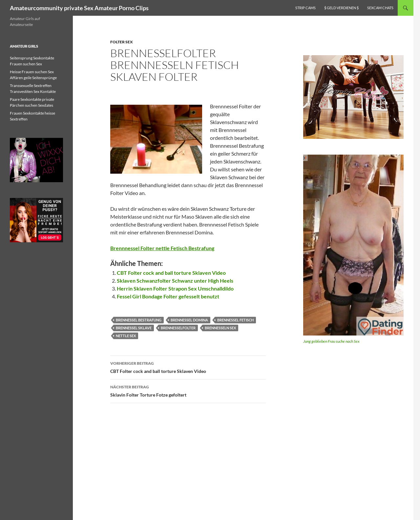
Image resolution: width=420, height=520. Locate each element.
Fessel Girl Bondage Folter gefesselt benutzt (168, 296)
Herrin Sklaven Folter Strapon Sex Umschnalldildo (175, 288)
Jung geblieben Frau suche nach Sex (331, 341)
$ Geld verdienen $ (341, 8)
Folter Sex (122, 42)
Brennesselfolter (178, 328)
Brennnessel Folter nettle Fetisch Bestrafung (162, 248)
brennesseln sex (220, 328)
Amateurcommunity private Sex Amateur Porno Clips (79, 8)
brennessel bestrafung (139, 320)
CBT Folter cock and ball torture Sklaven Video (171, 273)
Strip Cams (305, 8)
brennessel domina (189, 320)
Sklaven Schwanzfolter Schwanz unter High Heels (175, 281)
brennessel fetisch (235, 320)
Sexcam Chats (380, 8)
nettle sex (126, 336)
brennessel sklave (134, 328)
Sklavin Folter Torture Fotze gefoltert (188, 390)
